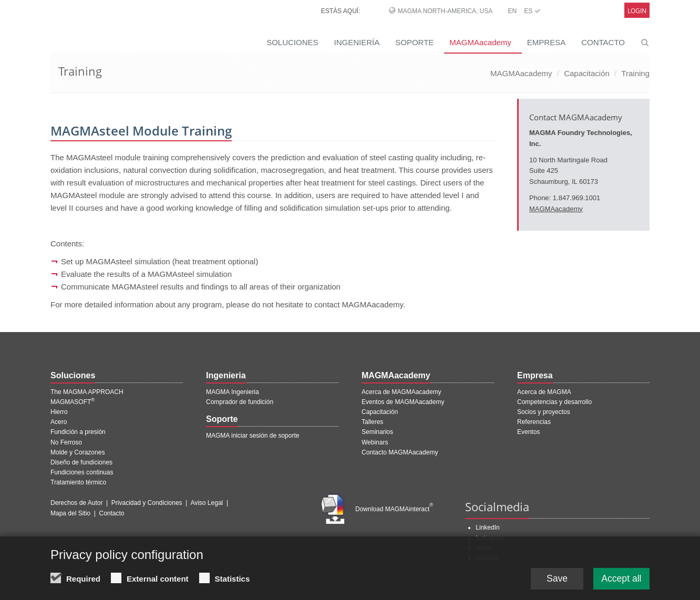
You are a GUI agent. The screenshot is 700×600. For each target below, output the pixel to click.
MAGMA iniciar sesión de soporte (253, 436)
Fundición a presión (78, 432)
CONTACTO (603, 42)
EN (512, 11)
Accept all (621, 582)
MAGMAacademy (480, 42)
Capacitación (587, 73)
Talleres (372, 422)
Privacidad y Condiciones (147, 503)
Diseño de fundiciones (81, 462)
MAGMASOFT (73, 402)
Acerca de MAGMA (544, 392)
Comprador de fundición (240, 402)
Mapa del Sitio (70, 513)
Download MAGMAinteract (394, 509)
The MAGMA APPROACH (87, 392)
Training (635, 73)
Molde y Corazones (78, 452)
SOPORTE (414, 42)
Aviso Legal (207, 503)
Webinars (375, 442)
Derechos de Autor (76, 503)
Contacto (112, 513)
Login (637, 11)
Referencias (534, 422)
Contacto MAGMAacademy (400, 452)
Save (555, 582)
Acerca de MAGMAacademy (401, 392)
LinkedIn (487, 527)
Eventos (528, 432)
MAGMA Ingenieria (233, 392)
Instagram (490, 538)
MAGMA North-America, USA (445, 11)
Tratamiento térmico (78, 482)
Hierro (59, 412)
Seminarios (377, 432)
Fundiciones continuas (82, 472)
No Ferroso (66, 442)
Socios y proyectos (544, 412)
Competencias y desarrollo (554, 402)
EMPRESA (546, 42)
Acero (59, 422)
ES (532, 11)
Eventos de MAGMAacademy (403, 402)
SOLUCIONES (292, 42)
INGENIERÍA (357, 42)
